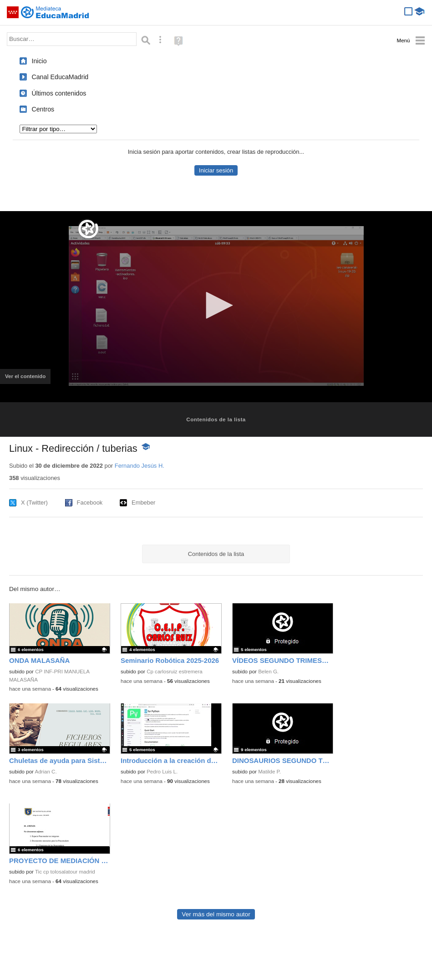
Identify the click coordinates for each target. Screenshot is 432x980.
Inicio (39, 61)
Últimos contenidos (59, 93)
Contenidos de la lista (216, 419)
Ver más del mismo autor (216, 914)
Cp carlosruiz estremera (175, 672)
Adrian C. (46, 772)
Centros (43, 109)
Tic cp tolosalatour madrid (65, 872)
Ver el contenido (28, 379)
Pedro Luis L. (162, 772)
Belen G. (268, 672)
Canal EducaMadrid (60, 77)
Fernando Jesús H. (140, 466)
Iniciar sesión (216, 170)
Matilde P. (269, 772)
